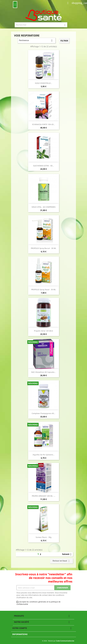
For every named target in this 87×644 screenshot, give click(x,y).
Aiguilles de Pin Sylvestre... (44, 455)
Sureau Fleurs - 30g (44, 537)
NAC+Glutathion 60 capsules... (44, 372)
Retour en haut (62, 561)
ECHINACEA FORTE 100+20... (44, 124)
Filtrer (64, 41)
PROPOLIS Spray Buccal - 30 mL (43, 248)
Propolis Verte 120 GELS (43, 331)
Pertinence (37, 41)
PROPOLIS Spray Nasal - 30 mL (43, 290)
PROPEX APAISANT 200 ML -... (44, 496)
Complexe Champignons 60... (43, 413)
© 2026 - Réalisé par (58, 641)
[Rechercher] (41, 25)
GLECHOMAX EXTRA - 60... (43, 166)
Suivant (67, 554)
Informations (20, 634)
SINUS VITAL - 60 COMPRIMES (44, 207)
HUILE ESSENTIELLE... (43, 83)
